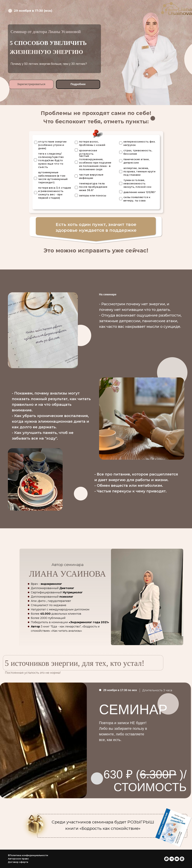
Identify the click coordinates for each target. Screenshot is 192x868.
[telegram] (172, 859)
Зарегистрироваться (31, 84)
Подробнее (78, 84)
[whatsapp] (166, 859)
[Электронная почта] (177, 859)
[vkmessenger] (182, 859)
